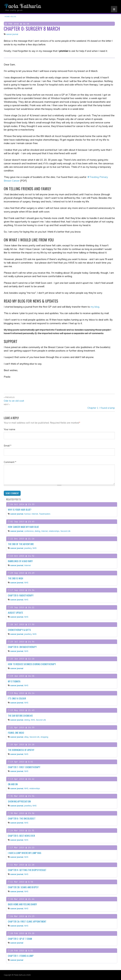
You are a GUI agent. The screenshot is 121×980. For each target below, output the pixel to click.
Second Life (65, 531)
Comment (10, 462)
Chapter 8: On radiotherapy (22, 647)
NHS (35, 548)
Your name (10, 429)
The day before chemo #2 (20, 716)
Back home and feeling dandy (22, 904)
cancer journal (12, 34)
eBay (26, 737)
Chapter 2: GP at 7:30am (20, 939)
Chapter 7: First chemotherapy (24, 767)
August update (15, 613)
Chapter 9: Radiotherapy (21, 595)
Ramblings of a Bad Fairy (20, 561)
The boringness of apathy (21, 750)
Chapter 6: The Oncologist (22, 818)
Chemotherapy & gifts (19, 630)
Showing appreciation (19, 801)
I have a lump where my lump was (25, 853)
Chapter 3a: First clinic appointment (27, 921)
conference (29, 531)
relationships (54, 531)
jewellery (28, 548)
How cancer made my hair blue (23, 527)
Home (7, 17)
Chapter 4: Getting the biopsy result (27, 870)
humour (27, 514)
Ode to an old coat (14, 401)
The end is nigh (16, 578)
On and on (13, 784)
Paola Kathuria (23, 6)
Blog (14, 17)
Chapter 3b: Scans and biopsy (23, 887)
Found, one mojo (16, 733)
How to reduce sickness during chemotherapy (32, 664)
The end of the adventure (21, 544)
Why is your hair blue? (20, 510)
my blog (95, 307)
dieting (37, 531)
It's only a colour (17, 698)
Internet (35, 514)
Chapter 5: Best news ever (21, 836)
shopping (44, 737)
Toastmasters (45, 514)
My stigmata (14, 681)
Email (8, 446)
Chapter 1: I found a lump (101, 408)
